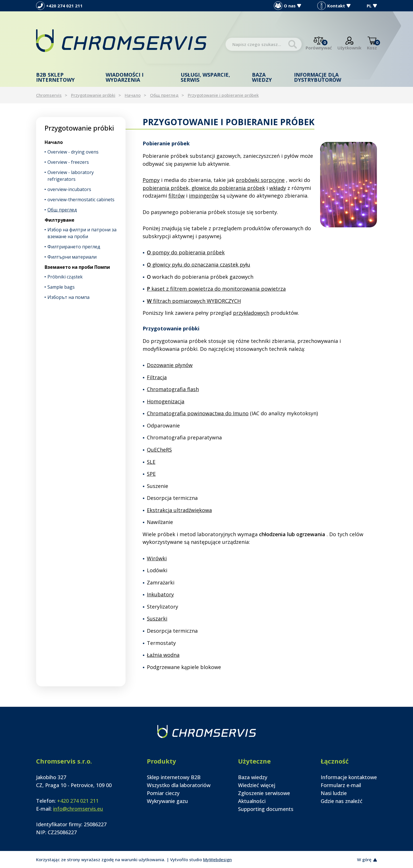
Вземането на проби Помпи (77, 267)
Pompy (151, 180)
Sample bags (61, 287)
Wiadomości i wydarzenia (125, 77)
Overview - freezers (68, 162)
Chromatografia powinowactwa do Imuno (198, 413)
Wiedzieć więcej (257, 785)
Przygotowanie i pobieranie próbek (223, 95)
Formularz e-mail (341, 785)
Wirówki (157, 558)
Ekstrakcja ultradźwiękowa (179, 510)
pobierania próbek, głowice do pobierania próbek (204, 188)
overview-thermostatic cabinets (81, 200)
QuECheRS (159, 450)
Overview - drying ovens (73, 152)
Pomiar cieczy (163, 793)
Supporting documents (266, 809)
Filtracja (157, 377)
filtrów (177, 196)
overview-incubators (69, 189)
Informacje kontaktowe (349, 777)
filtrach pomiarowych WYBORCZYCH (194, 301)
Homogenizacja (166, 401)
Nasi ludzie (334, 793)
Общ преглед (164, 95)
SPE (151, 474)
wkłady (278, 188)
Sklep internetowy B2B (174, 777)
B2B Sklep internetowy (55, 77)
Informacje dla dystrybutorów (318, 77)
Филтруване (60, 220)
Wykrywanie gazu (167, 801)
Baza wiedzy (262, 77)
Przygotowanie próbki (93, 95)
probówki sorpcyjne (260, 180)
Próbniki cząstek (65, 277)
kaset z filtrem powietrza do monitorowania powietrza (216, 289)
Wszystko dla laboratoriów (179, 785)
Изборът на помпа (68, 297)
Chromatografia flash (173, 389)
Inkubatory (160, 594)
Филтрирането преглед (74, 247)
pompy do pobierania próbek (186, 252)
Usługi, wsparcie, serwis (205, 77)
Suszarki (157, 618)
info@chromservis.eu (78, 809)
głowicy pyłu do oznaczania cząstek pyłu (199, 265)
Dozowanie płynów (170, 365)
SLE (151, 462)
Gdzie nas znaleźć (342, 801)
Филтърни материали (72, 257)
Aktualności (252, 801)
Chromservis (49, 95)
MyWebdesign (217, 859)
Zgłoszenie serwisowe (264, 793)
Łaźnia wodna (163, 655)
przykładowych (251, 313)
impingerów (204, 196)
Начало (133, 95)
